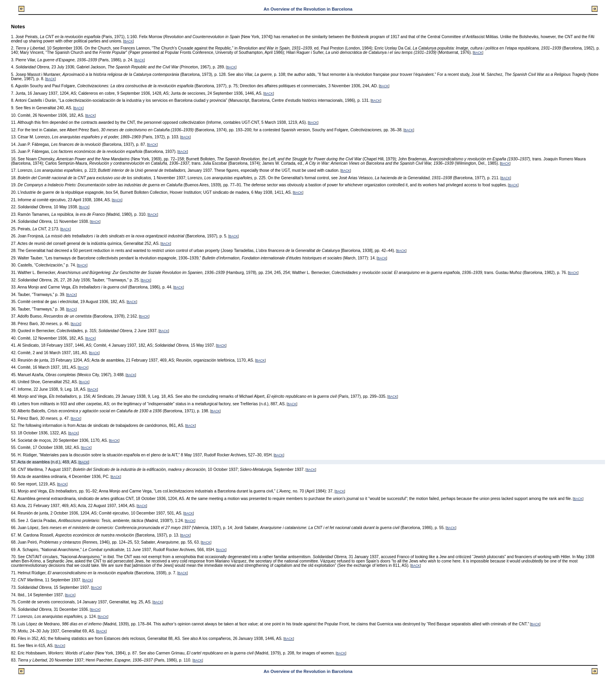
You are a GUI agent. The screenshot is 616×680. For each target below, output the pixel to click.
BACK (128, 41)
